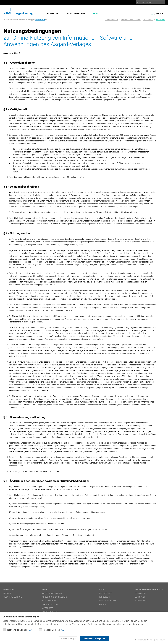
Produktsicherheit (108, 601)
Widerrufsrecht (40, 20)
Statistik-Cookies (50, 630)
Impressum (160, 640)
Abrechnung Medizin (52, 593)
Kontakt (103, 604)
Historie (7, 593)
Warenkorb (160, 20)
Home (102, 589)
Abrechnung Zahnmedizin (54, 597)
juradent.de (141, 601)
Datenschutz (148, 20)
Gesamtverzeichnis (76, 14)
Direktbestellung (51, 604)
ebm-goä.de (140, 597)
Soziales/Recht (49, 601)
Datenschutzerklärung (143, 640)
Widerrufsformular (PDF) (131, 20)
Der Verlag (53, 14)
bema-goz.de (141, 593)
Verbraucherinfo (112, 20)
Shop (96, 14)
